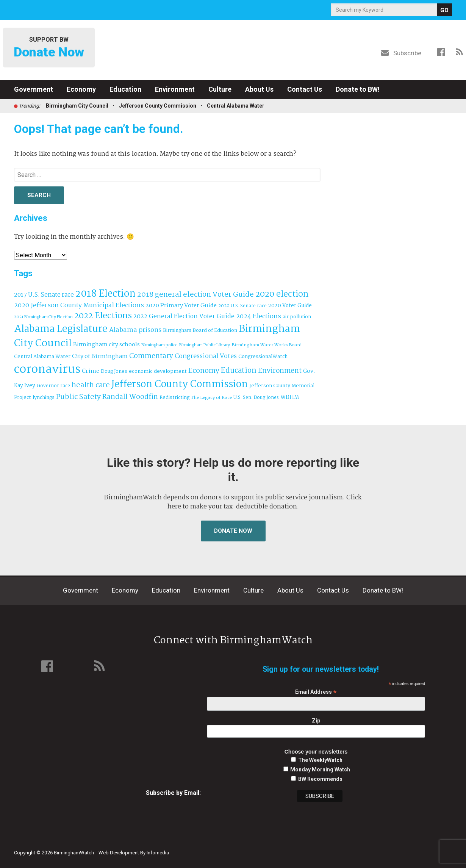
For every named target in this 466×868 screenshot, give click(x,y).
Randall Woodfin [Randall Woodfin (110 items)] (130, 397)
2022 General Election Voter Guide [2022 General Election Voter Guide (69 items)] (184, 317)
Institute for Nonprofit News (417, 848)
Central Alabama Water (236, 106)
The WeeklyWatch (320, 760)
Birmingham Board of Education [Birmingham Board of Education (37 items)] (200, 331)
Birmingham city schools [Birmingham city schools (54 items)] (106, 345)
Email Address (316, 692)
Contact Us (305, 89)
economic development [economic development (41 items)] (158, 371)
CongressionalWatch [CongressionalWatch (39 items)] (263, 357)
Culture (220, 89)
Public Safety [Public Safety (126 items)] (78, 397)
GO (444, 10)
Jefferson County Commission (158, 106)
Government (34, 89)
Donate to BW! (358, 89)
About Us (259, 89)
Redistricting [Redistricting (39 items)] (174, 398)
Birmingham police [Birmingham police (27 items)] (160, 345)
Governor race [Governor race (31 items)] (53, 386)
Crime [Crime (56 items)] (91, 371)
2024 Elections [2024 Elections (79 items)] (259, 317)
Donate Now (233, 531)
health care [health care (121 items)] (91, 385)
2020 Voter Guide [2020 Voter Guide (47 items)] (290, 306)
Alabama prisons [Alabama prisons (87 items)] (135, 330)
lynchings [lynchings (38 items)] (44, 398)
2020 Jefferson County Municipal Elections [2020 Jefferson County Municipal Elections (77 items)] (79, 306)
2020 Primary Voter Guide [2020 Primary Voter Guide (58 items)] (181, 306)
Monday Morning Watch (320, 769)
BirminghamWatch (233, 49)
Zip (316, 721)
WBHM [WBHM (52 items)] (290, 397)
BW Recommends (320, 779)
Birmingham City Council (77, 106)
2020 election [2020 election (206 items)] (282, 294)
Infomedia (158, 853)
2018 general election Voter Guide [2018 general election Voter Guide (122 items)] (195, 295)
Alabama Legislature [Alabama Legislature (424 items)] (61, 329)
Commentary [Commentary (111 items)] (151, 356)
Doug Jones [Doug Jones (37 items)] (114, 371)
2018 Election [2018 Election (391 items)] (106, 294)
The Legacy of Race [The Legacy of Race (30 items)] (211, 398)
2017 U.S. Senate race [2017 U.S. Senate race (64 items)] (44, 295)
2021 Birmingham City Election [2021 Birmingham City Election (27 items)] (43, 317)
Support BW (49, 48)
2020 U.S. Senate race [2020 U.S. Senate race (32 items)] (242, 306)
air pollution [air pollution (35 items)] (297, 317)
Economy (81, 89)
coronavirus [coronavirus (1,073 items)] (47, 370)
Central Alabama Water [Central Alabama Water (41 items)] (42, 357)
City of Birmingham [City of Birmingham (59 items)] (100, 357)
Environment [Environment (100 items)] (280, 371)
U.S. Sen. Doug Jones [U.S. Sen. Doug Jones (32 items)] (256, 398)
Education (125, 89)
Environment (175, 89)
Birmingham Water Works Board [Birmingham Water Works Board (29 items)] (267, 345)
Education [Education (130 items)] (239, 371)
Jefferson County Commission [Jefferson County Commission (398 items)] (180, 385)
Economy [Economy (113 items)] (204, 371)
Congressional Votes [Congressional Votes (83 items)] (206, 356)
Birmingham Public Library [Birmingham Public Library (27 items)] (205, 345)
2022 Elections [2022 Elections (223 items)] (103, 316)
